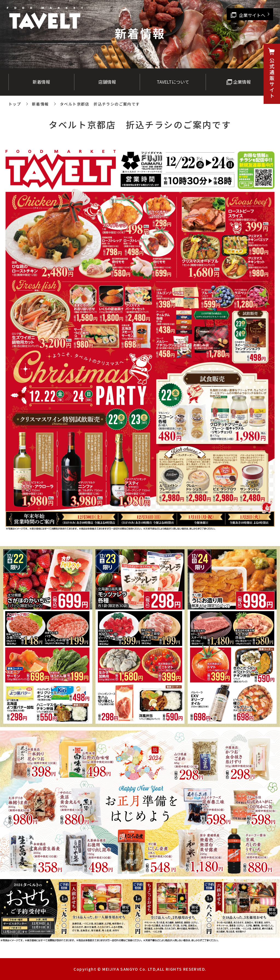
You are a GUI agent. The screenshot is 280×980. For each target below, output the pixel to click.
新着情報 (40, 104)
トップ (15, 104)
